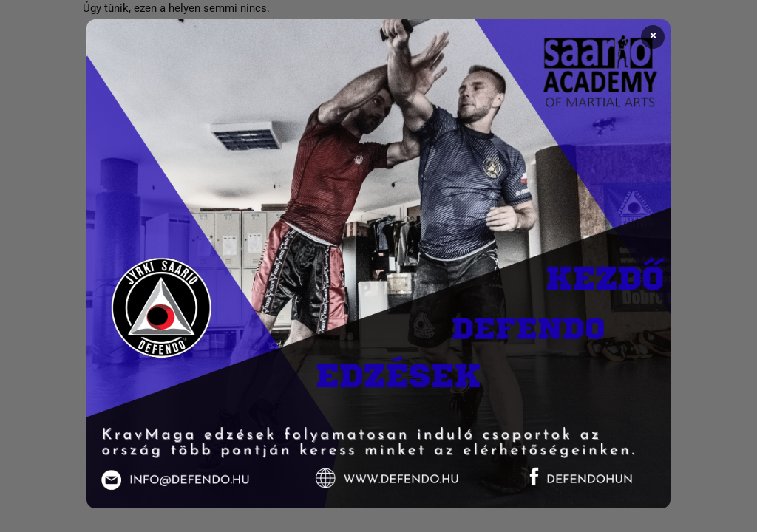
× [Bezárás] (653, 36)
